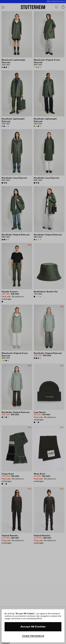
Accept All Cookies (33, 627)
